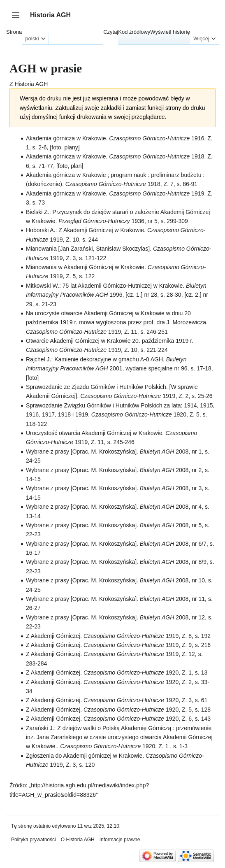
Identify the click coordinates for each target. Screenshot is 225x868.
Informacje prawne (120, 840)
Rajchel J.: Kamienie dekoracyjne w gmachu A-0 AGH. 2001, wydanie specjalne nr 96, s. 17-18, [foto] (119, 369)
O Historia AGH (78, 840)
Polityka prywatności (34, 840)
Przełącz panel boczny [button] (18, 19)
